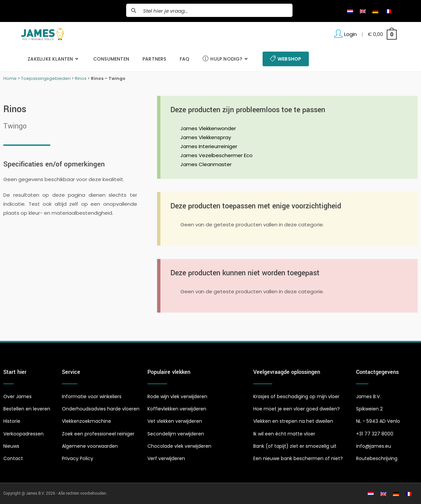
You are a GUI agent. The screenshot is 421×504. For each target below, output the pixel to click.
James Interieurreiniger (209, 146)
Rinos (81, 78)
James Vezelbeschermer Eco (216, 155)
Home (10, 78)
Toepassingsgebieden (46, 78)
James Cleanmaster (206, 164)
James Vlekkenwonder (208, 128)
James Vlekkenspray (206, 137)
